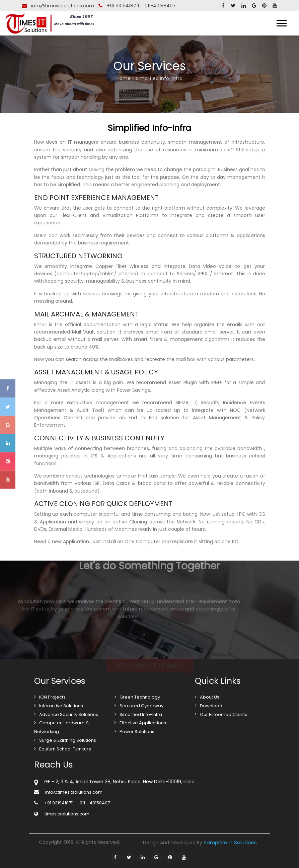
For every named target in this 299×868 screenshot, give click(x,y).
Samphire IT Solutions (230, 842)
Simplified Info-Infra (141, 714)
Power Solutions (137, 732)
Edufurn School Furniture (65, 749)
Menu (274, 23)
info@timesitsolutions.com (63, 6)
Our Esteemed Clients (223, 714)
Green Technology (140, 697)
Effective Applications (143, 723)
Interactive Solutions (61, 706)
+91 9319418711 (123, 6)
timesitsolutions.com (67, 814)
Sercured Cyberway (141, 706)
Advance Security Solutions (69, 714)
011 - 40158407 (95, 803)
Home (124, 78)
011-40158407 (160, 6)
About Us (210, 697)
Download (211, 706)
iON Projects (52, 697)
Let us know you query (150, 668)
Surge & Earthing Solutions (68, 740)
